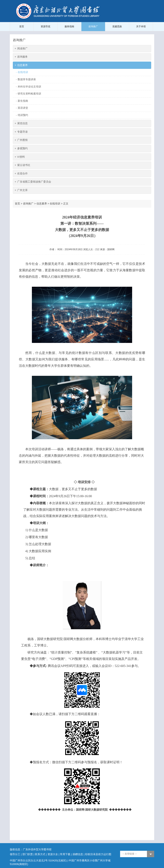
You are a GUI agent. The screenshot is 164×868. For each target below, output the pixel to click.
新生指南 (22, 101)
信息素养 (21, 65)
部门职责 (28, 854)
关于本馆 (141, 26)
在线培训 (22, 72)
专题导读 (21, 132)
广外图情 (21, 140)
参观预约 (21, 149)
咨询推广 (93, 26)
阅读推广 (21, 49)
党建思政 (117, 26)
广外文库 (21, 190)
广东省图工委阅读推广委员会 (33, 182)
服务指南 (69, 26)
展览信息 (21, 123)
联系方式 (40, 854)
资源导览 (46, 26)
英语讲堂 (22, 108)
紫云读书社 (22, 165)
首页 (22, 26)
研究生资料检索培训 (28, 94)
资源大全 (53, 854)
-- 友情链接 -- (130, 854)
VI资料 (20, 157)
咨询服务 (21, 57)
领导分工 (15, 854)
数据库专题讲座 (26, 80)
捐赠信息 (78, 854)
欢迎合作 (21, 174)
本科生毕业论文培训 (28, 87)
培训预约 (22, 115)
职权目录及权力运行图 (98, 854)
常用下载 (65, 854)
